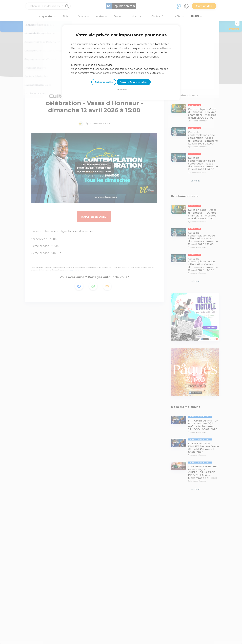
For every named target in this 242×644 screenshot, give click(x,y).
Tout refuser (121, 90)
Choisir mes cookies (104, 82)
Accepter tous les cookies (134, 82)
